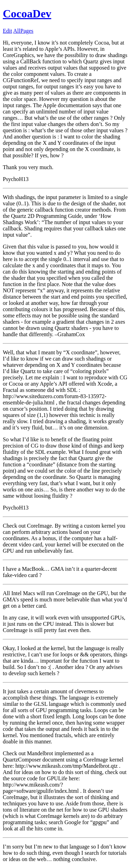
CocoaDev (27, 14)
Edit (8, 31)
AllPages (23, 31)
